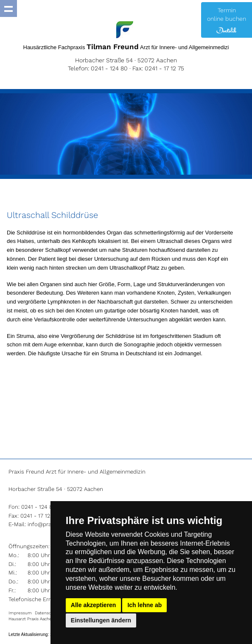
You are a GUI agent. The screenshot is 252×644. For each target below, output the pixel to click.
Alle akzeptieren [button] (94, 605)
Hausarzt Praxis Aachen (31, 619)
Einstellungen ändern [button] (101, 620)
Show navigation (8, 8)
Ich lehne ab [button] (144, 605)
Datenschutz (47, 613)
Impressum (20, 613)
